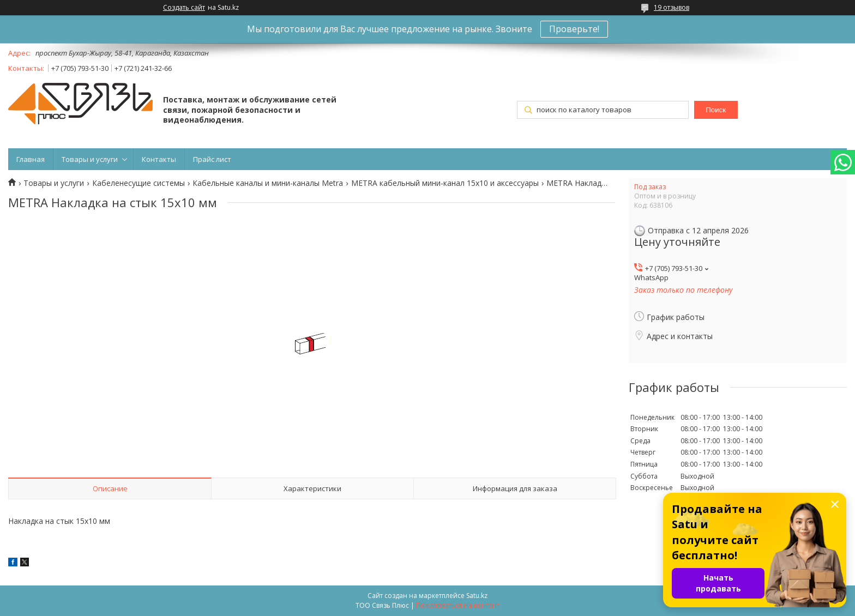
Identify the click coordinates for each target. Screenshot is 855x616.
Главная (31, 159)
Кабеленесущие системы (139, 183)
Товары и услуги (90, 159)
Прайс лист (212, 159)
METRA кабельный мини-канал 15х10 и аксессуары (445, 183)
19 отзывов (672, 7)
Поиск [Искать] (716, 110)
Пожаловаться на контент (458, 605)
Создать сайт (184, 8)
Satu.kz (477, 596)
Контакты (159, 159)
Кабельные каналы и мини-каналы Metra (268, 183)
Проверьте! (574, 29)
